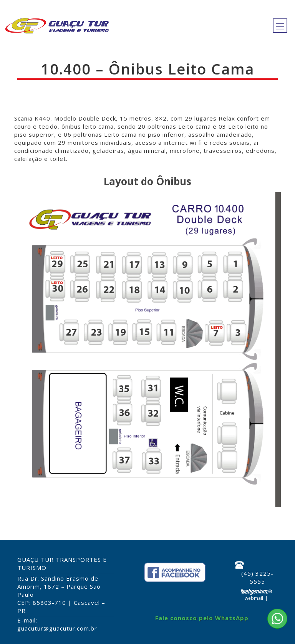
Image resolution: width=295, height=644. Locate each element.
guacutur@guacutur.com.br (57, 628)
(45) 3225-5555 (257, 577)
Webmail (254, 598)
